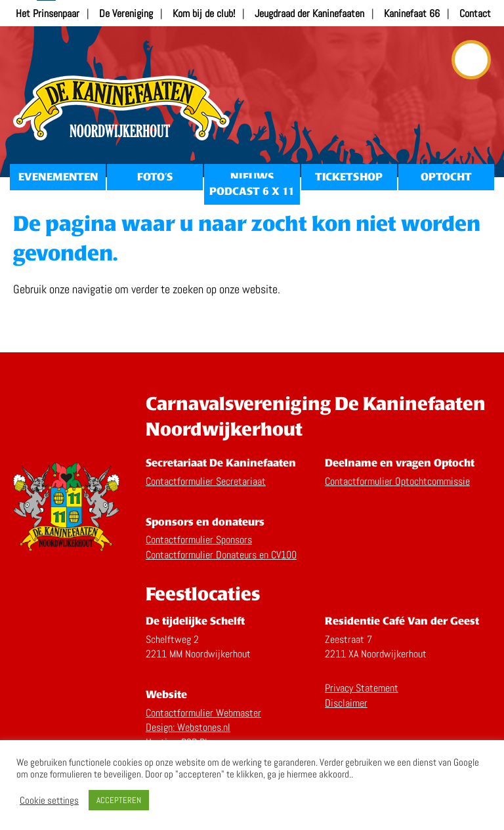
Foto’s (155, 177)
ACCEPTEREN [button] (119, 800)
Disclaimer (346, 703)
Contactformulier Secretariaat (206, 481)
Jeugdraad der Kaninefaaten (309, 13)
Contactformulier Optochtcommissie (397, 481)
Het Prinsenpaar (48, 13)
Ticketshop (349, 177)
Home (121, 108)
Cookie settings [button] (49, 800)
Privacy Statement (362, 688)
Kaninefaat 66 (412, 13)
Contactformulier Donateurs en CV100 (221, 555)
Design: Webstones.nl (188, 727)
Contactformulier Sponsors (199, 540)
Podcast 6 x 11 (252, 191)
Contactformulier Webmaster (203, 713)
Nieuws (252, 177)
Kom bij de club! (204, 13)
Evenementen (58, 177)
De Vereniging (126, 13)
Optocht (446, 177)
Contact (475, 13)
